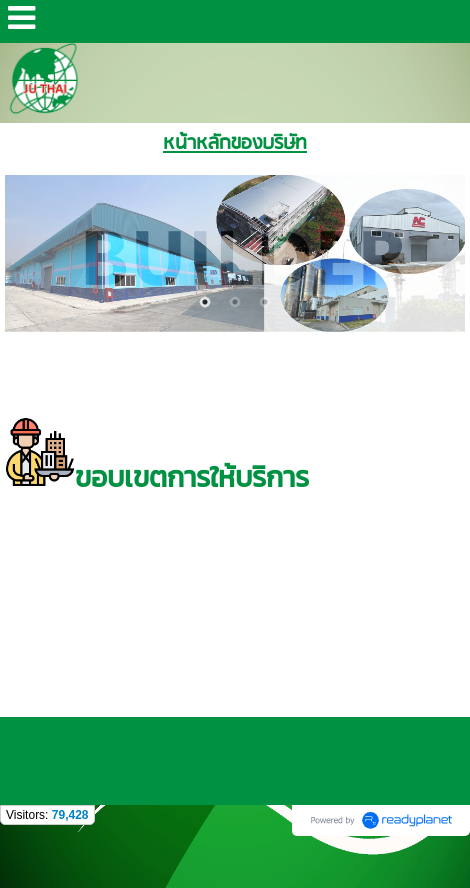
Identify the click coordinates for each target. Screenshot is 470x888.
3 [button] (265, 302)
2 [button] (235, 302)
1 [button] (205, 302)
